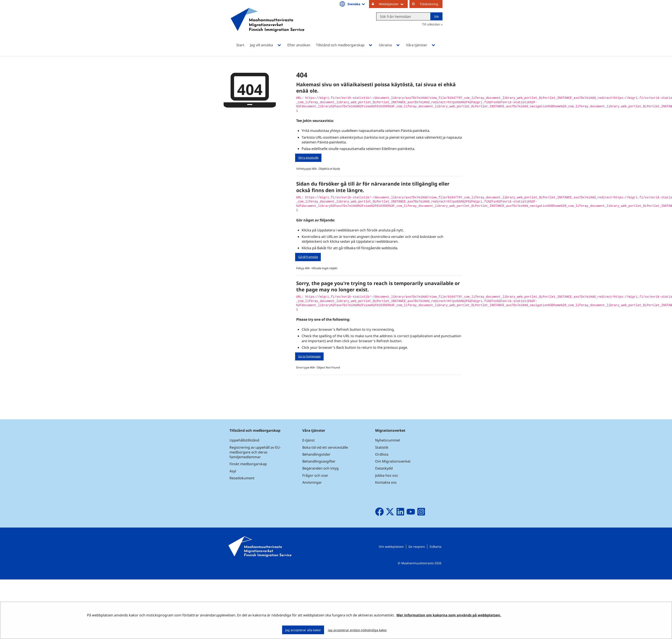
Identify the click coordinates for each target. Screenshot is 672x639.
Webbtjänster (393, 4)
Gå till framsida (308, 257)
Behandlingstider (316, 454)
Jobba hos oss (387, 475)
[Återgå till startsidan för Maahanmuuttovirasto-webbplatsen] (268, 26)
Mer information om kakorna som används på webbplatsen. (449, 615)
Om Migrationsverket (393, 461)
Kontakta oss (386, 482)
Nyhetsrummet (388, 440)
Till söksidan (431, 24)
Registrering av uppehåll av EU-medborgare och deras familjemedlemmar (255, 452)
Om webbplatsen (391, 547)
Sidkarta (435, 547)
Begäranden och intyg (320, 468)
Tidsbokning (429, 4)
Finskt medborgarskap (248, 464)
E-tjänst (309, 440)
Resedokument (242, 478)
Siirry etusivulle (308, 158)
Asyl (233, 471)
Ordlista (382, 454)
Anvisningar (312, 482)
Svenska (357, 4)
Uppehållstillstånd (244, 440)
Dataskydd (384, 468)
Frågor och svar (315, 475)
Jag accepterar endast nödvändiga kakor (357, 630)
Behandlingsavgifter (319, 461)
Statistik (382, 447)
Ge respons (417, 547)
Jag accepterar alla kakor (303, 630)
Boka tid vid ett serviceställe (325, 447)
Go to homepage (309, 356)
